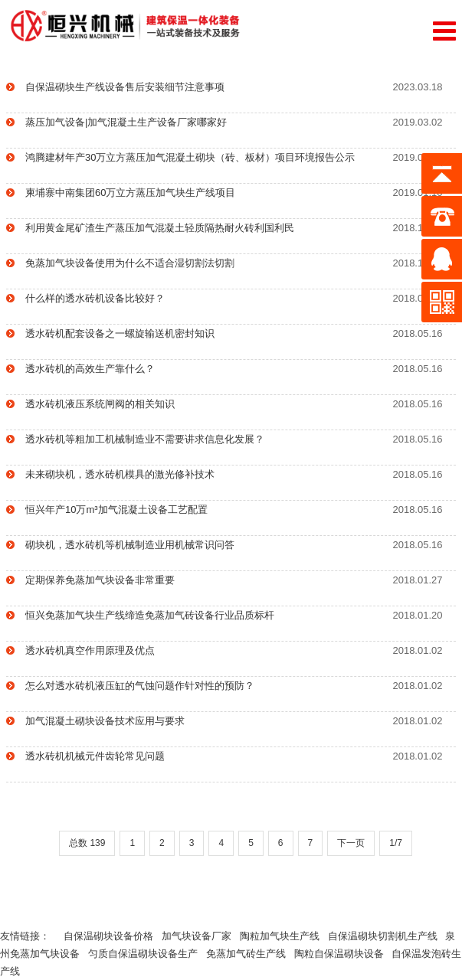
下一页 (351, 843)
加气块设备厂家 (201, 936)
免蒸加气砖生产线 (250, 954)
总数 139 (87, 843)
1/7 (396, 843)
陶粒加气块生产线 (284, 936)
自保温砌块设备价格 (113, 936)
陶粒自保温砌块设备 (343, 954)
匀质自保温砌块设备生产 (147, 954)
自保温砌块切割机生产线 (387, 936)
